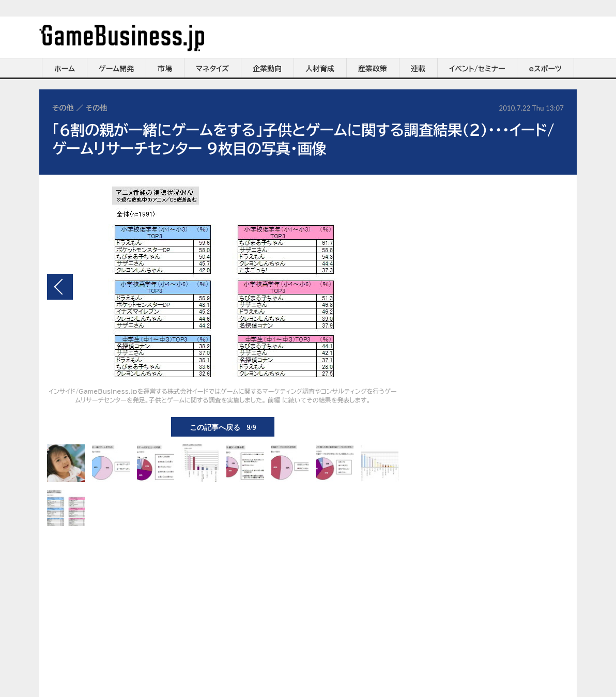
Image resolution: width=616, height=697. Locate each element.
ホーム (65, 69)
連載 (418, 69)
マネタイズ (212, 69)
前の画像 (60, 287)
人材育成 (320, 69)
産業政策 (373, 69)
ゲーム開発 (116, 69)
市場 (165, 69)
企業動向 (267, 69)
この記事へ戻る (223, 427)
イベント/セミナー (477, 69)
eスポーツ (545, 69)
